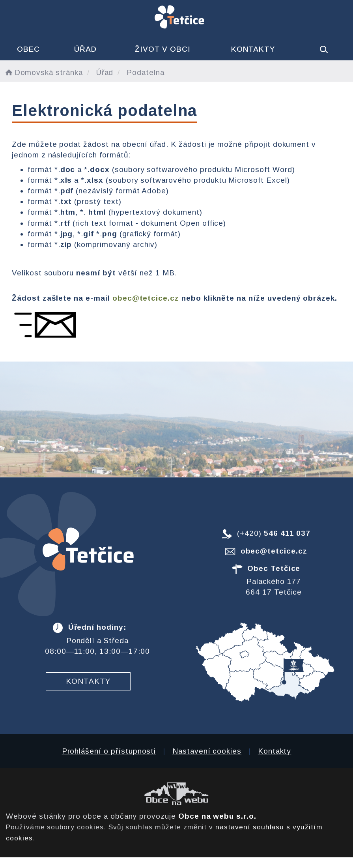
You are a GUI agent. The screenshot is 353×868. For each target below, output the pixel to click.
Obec (28, 49)
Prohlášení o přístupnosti (109, 751)
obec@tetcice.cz (146, 298)
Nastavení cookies (207, 751)
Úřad (85, 49)
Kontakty (253, 49)
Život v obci (163, 49)
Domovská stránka (43, 72)
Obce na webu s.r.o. (217, 816)
